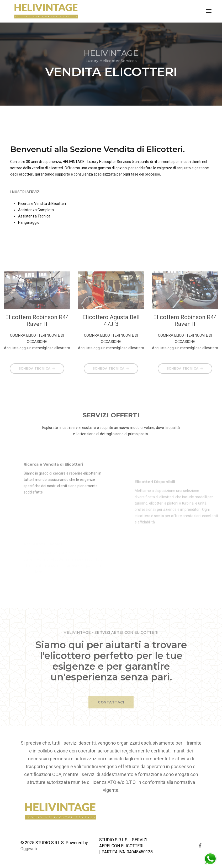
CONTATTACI (111, 707)
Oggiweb (29, 849)
